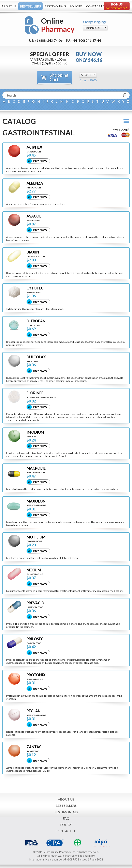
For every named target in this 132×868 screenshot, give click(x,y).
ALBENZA (35, 183)
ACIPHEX (34, 147)
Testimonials (55, 6)
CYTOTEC (35, 288)
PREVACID (35, 603)
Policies (76, 6)
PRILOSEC (35, 639)
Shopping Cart (59, 77)
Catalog (19, 121)
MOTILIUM (36, 537)
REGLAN (34, 711)
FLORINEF (35, 393)
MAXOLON (36, 501)
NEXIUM (34, 570)
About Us (9, 6)
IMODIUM (35, 432)
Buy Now (40, 161)
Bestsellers (30, 6)
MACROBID (36, 468)
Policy (66, 825)
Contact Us (96, 6)
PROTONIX (36, 675)
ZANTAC (34, 747)
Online (58, 25)
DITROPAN (36, 321)
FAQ (66, 818)
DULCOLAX (36, 357)
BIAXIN (33, 252)
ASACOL (34, 216)
